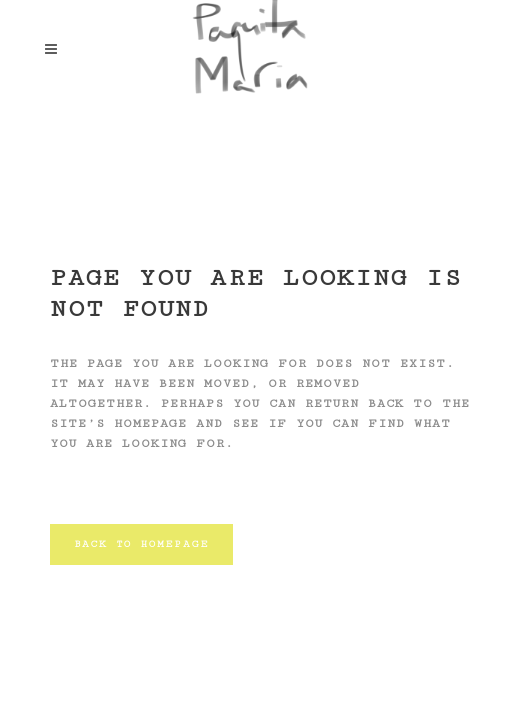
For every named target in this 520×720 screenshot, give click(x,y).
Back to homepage (141, 544)
